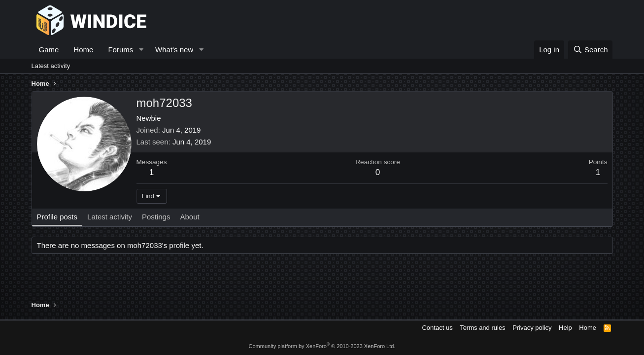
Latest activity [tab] (110, 217)
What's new (174, 50)
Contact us (437, 328)
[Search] (591, 50)
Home (83, 50)
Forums (120, 50)
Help (565, 328)
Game (49, 50)
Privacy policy (532, 328)
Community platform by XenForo (322, 346)
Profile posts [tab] (57, 217)
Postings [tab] (156, 217)
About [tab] (189, 217)
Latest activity (51, 66)
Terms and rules (482, 328)
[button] (141, 50)
